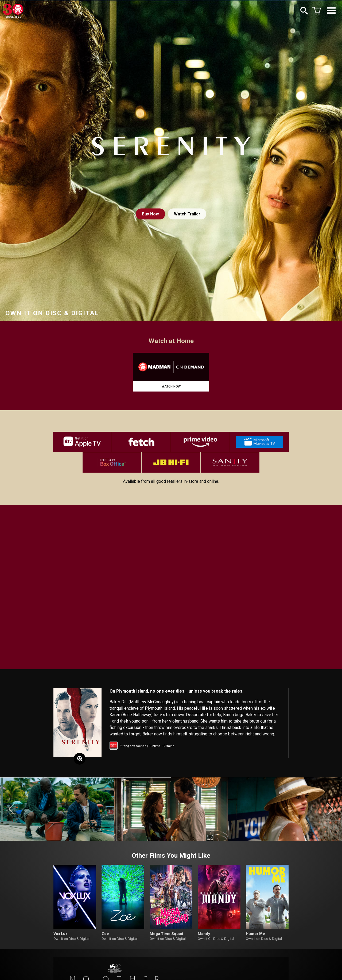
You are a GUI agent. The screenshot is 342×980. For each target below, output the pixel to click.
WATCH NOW (171, 386)
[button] (12, 811)
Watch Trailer (187, 214)
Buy (150, 214)
